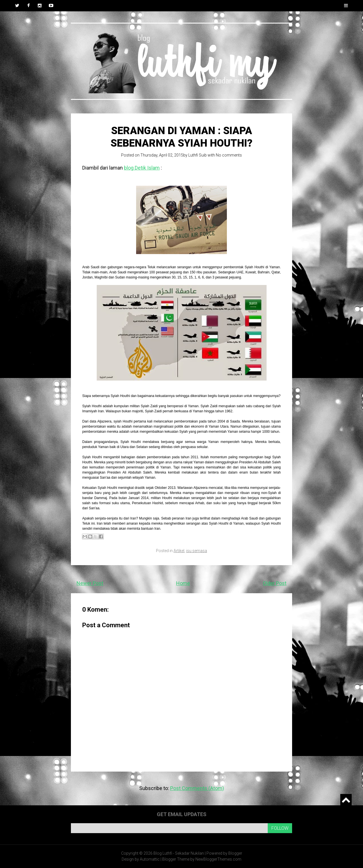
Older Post (275, 583)
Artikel (179, 551)
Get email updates (182, 814)
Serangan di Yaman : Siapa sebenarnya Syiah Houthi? (181, 137)
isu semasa (197, 551)
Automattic (150, 859)
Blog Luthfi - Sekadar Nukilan (179, 853)
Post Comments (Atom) (197, 788)
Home (183, 583)
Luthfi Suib (198, 155)
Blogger (235, 853)
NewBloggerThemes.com (218, 859)
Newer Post (90, 583)
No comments (229, 155)
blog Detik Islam (142, 168)
